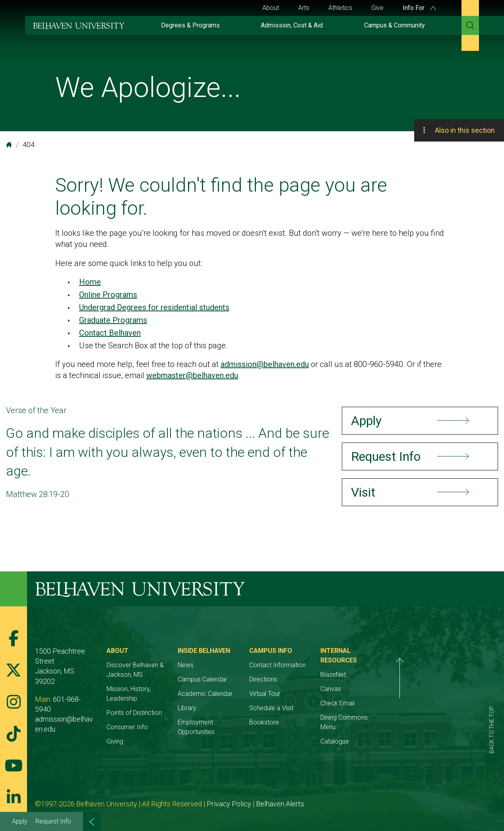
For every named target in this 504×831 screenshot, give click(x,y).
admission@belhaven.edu (265, 364)
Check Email (411, 694)
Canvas (404, 679)
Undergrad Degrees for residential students (154, 307)
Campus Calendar (239, 679)
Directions (318, 679)
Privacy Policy (229, 794)
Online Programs (108, 295)
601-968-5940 (75, 679)
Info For (419, 8)
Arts (304, 8)
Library (224, 708)
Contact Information (332, 665)
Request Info (53, 821)
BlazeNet (407, 665)
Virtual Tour (320, 694)
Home (90, 282)
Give (377, 8)
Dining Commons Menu (426, 708)
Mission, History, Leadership (163, 689)
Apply (20, 821)
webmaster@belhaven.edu (192, 375)
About (271, 8)
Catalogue (408, 722)
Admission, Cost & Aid (292, 25)
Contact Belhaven (110, 333)
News (223, 665)
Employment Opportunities (252, 722)
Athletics (340, 8)
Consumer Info (145, 717)
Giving (133, 732)
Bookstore (319, 722)
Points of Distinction (152, 703)
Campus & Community (394, 25)
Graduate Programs (113, 320)
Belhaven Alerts (280, 794)
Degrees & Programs (190, 25)
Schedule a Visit (326, 708)
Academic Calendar (242, 694)
